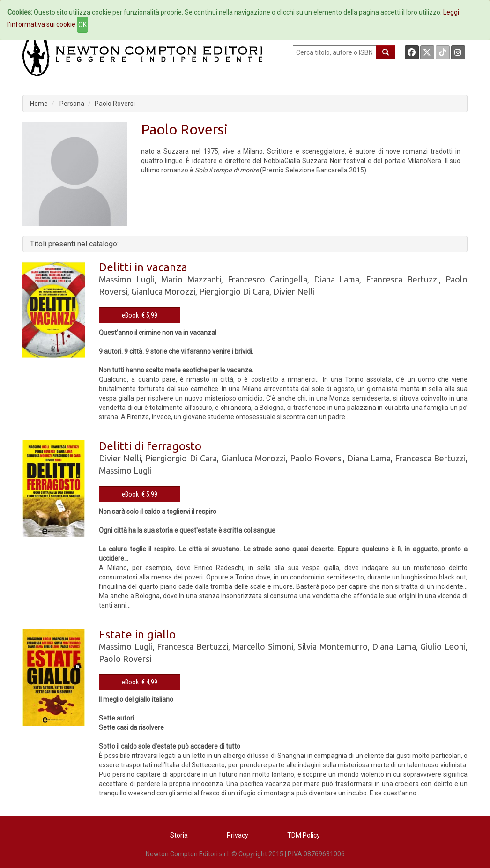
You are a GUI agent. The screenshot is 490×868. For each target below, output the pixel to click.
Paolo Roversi (115, 104)
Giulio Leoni (443, 646)
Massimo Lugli (127, 279)
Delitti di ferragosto (150, 446)
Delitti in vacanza (143, 267)
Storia (179, 835)
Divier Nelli (294, 291)
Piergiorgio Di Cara (234, 291)
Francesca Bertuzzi (402, 279)
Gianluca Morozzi (163, 291)
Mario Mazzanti (191, 279)
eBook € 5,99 (140, 315)
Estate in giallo (137, 634)
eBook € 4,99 (140, 682)
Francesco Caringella (267, 279)
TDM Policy (304, 835)
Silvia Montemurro (333, 646)
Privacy (238, 835)
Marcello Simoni (263, 646)
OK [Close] (82, 25)
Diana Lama (337, 279)
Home (39, 104)
